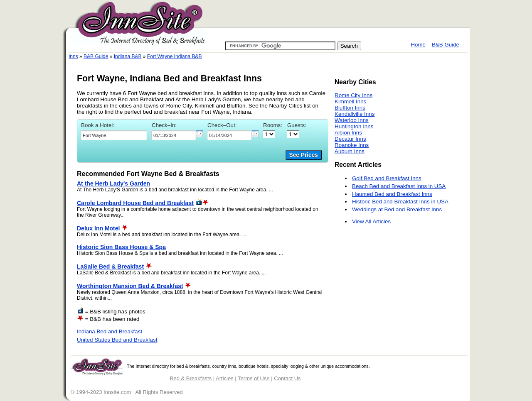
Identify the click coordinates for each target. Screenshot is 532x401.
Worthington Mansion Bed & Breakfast (130, 286)
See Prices (304, 155)
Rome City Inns (353, 95)
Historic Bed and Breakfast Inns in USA (400, 202)
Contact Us (287, 378)
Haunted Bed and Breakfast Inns (392, 194)
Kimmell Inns (350, 101)
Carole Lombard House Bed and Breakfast (135, 203)
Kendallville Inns (355, 114)
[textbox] (114, 135)
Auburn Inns (350, 151)
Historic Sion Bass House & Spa (121, 247)
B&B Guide (446, 45)
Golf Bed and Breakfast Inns (387, 178)
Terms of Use (254, 378)
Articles (225, 378)
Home (418, 45)
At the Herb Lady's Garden (113, 183)
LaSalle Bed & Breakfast (110, 267)
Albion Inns (348, 133)
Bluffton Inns (350, 108)
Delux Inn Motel (98, 228)
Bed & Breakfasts (191, 378)
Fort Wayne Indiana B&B (175, 56)
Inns (73, 56)
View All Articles (371, 221)
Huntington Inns (354, 126)
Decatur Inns (350, 139)
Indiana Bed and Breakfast (110, 331)
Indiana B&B (128, 56)
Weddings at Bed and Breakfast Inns (397, 209)
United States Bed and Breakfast (117, 340)
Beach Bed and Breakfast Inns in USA (399, 186)
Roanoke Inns (352, 145)
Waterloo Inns (352, 120)
